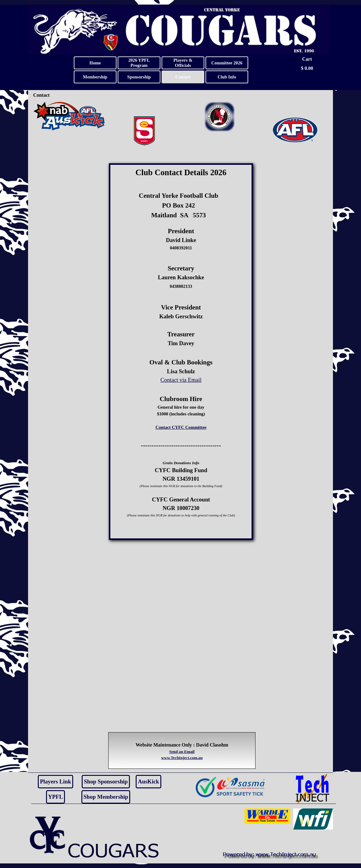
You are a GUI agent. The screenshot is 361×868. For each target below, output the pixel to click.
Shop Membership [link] (106, 797)
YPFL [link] (56, 797)
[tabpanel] (181, 352)
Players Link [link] (55, 781)
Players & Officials (183, 63)
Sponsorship (139, 77)
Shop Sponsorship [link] (106, 781)
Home (95, 63)
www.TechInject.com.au (182, 758)
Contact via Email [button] (181, 380)
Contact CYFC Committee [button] (181, 427)
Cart (307, 59)
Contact (183, 77)
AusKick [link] (148, 781)
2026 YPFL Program (139, 63)
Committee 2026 (227, 63)
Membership (95, 77)
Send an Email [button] (182, 752)
